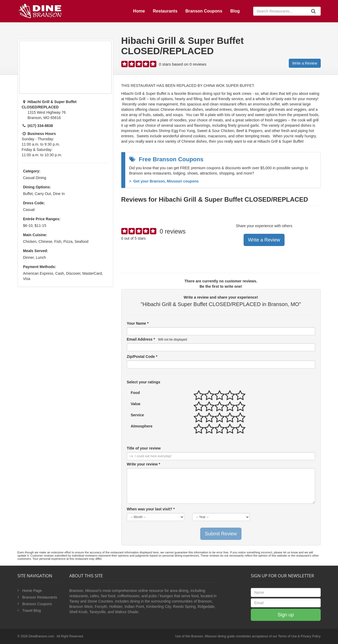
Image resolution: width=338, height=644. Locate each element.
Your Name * (138, 323)
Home (139, 11)
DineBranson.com (41, 636)
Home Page (32, 591)
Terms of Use (287, 636)
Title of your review (144, 448)
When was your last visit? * (151, 509)
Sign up (286, 615)
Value (136, 404)
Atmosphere (142, 426)
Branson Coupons (204, 11)
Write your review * (144, 464)
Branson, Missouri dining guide (213, 636)
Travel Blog (32, 611)
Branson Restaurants (40, 597)
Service (137, 415)
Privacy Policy (311, 636)
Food (135, 393)
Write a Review (305, 63)
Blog (235, 11)
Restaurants (165, 11)
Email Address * (157, 339)
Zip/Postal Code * (142, 357)
